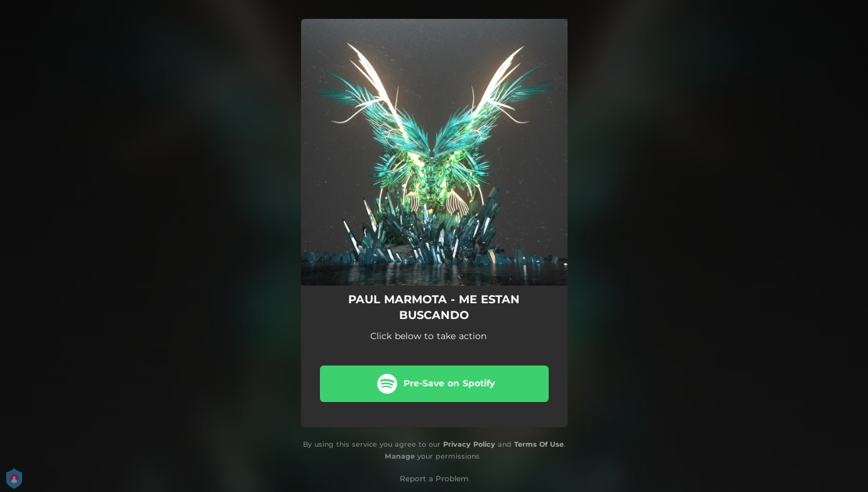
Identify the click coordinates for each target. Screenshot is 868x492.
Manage (400, 456)
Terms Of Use (539, 444)
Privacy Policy (469, 444)
